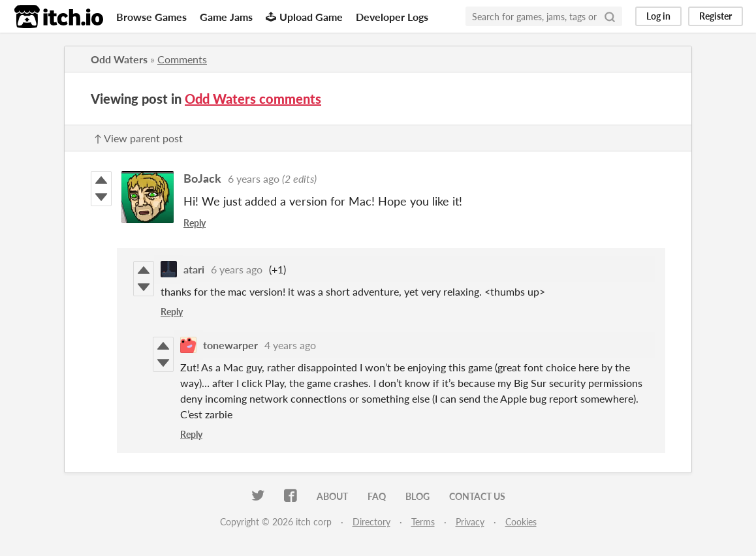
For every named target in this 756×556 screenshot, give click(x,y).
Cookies (521, 522)
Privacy (470, 522)
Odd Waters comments (253, 99)
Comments (182, 59)
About (332, 496)
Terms (423, 522)
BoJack (202, 178)
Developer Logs (392, 17)
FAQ (377, 496)
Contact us (477, 496)
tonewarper (230, 345)
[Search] (610, 16)
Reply (195, 223)
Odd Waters (119, 59)
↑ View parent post (138, 138)
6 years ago (254, 178)
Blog (417, 496)
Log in (658, 16)
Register (716, 16)
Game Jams (226, 17)
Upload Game (304, 17)
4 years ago (290, 345)
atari (194, 269)
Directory (371, 522)
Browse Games (151, 17)
